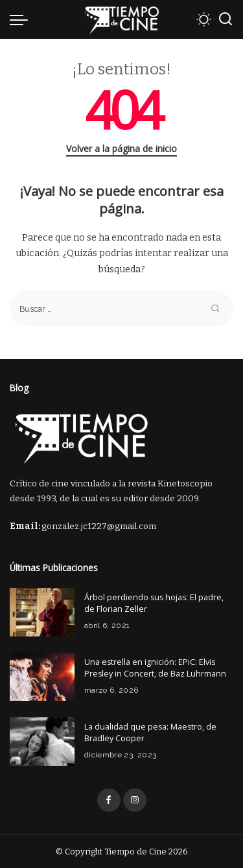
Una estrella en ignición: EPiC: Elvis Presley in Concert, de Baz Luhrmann (155, 668)
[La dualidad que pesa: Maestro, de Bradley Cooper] (42, 742)
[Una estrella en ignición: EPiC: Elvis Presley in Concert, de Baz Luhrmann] (42, 677)
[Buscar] (226, 19)
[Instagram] (135, 800)
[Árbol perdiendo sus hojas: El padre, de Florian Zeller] (42, 612)
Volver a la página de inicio (121, 148)
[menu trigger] (22, 19)
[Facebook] (109, 800)
